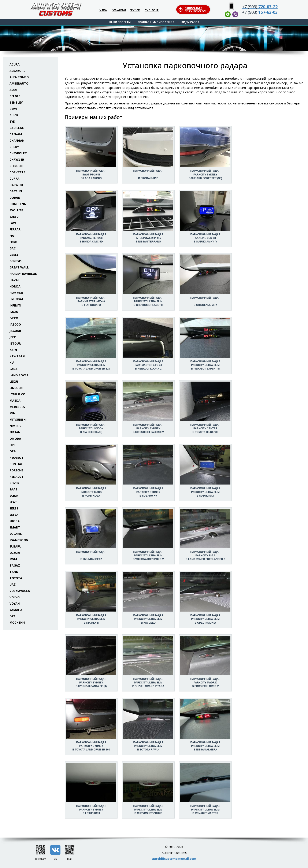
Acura (15, 64)
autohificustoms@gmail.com (174, 859)
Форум (135, 10)
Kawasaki (17, 356)
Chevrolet (18, 153)
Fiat (13, 236)
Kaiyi (13, 350)
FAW (13, 223)
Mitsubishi (18, 420)
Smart (15, 527)
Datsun (16, 191)
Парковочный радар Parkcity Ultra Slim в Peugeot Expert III (205, 365)
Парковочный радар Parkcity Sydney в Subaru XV (148, 492)
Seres (14, 508)
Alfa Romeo (19, 77)
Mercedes (17, 407)
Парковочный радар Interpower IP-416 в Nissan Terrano (148, 238)
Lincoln (16, 388)
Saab (13, 489)
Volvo (15, 597)
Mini (13, 413)
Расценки (119, 10)
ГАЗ (12, 616)
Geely (14, 255)
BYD (12, 121)
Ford (13, 242)
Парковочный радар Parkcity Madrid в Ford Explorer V (205, 683)
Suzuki (15, 553)
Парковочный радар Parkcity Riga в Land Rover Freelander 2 (205, 556)
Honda (15, 286)
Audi (13, 90)
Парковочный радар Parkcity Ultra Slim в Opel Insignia (205, 619)
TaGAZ (15, 565)
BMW (13, 109)
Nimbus (15, 426)
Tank (14, 572)
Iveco (14, 318)
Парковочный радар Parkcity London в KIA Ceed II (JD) (91, 429)
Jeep (13, 337)
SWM (13, 559)
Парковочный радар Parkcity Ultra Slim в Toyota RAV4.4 (148, 746)
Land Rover (19, 375)
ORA (13, 451)
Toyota (16, 578)
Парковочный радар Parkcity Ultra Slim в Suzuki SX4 (205, 492)
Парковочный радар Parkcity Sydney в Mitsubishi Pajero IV (148, 429)
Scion (14, 496)
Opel (13, 445)
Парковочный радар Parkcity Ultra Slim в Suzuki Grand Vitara (148, 683)
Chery (14, 147)
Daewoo (16, 185)
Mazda (15, 400)
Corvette (17, 172)
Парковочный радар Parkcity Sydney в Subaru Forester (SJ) (205, 174)
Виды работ (190, 22)
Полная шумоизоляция (156, 22)
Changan (17, 140)
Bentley (16, 102)
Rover (14, 483)
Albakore (17, 71)
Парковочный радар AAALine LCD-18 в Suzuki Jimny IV (205, 238)
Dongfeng (18, 204)
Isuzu (14, 312)
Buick (14, 115)
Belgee (15, 96)
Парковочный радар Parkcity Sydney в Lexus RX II (91, 810)
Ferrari (15, 229)
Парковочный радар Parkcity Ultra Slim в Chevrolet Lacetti (148, 301)
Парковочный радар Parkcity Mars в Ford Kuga (91, 492)
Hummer (16, 293)
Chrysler (17, 159)
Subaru (15, 546)
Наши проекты (120, 22)
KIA (12, 362)
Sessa (14, 515)
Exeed (14, 217)
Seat (13, 502)
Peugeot (16, 458)
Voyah (15, 603)
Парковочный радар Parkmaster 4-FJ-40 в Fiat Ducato (91, 301)
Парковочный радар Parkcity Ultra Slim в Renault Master (205, 810)
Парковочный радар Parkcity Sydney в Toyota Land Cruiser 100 (91, 746)
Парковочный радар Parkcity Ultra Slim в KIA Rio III (91, 619)
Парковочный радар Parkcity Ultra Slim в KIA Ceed (148, 619)
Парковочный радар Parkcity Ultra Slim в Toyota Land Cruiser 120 (91, 365)
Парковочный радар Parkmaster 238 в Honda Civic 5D (91, 238)
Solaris (16, 534)
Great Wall (19, 267)
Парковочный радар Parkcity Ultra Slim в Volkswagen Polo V (148, 556)
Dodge (15, 198)
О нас (103, 10)
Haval (14, 280)
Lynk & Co (17, 394)
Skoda (15, 521)
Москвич (17, 622)
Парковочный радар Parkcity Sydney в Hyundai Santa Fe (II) (91, 683)
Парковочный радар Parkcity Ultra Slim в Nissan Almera (205, 746)
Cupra (14, 179)
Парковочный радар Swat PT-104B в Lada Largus (91, 174)
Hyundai (16, 299)
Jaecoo (15, 324)
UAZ (13, 584)
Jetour (15, 343)
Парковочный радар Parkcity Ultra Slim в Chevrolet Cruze (148, 810)
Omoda (15, 439)
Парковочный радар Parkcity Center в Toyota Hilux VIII (205, 429)
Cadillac (17, 128)
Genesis (16, 261)
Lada (14, 369)
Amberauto (19, 83)
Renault (16, 477)
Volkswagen (20, 591)
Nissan (15, 432)
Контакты (152, 10)
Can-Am (16, 134)
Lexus (14, 381)
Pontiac (16, 464)
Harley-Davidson (23, 274)
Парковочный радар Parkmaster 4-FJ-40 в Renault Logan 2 (148, 365)
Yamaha (16, 610)
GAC (13, 248)
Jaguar (15, 331)
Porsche (16, 470)
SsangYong (19, 540)
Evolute (16, 210)
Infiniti (15, 305)
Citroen (16, 166)
